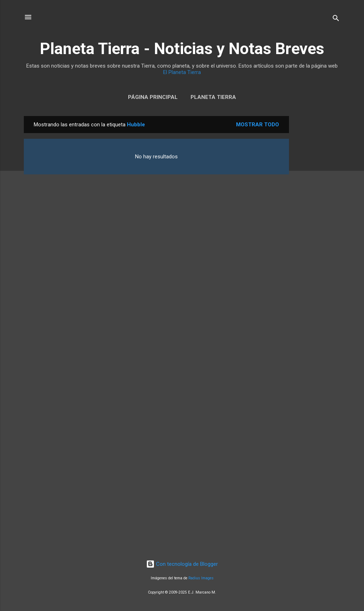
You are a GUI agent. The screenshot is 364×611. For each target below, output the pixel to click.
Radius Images (201, 578)
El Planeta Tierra (182, 72)
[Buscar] (336, 19)
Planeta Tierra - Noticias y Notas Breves (182, 49)
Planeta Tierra (213, 97)
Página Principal (153, 97)
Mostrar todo (258, 125)
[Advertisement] (317, 223)
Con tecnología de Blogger (182, 564)
